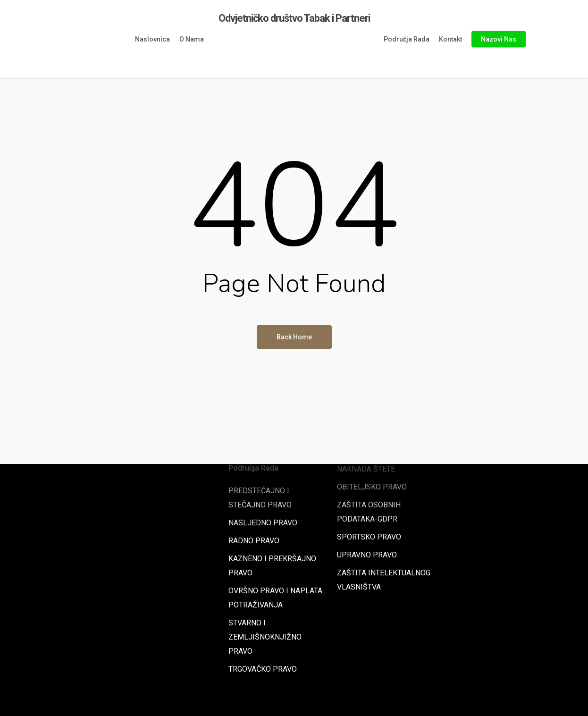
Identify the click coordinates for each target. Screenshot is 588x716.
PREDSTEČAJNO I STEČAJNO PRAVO (260, 498)
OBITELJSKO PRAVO (372, 487)
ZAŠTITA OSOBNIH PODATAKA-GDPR (369, 512)
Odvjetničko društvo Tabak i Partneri (294, 18)
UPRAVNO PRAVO (367, 555)
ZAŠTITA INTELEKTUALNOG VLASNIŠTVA (384, 580)
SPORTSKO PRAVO (369, 537)
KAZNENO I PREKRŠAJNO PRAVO (272, 566)
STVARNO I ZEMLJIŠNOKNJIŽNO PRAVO (265, 637)
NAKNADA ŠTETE (366, 469)
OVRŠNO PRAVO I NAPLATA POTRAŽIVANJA (275, 598)
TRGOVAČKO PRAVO (263, 669)
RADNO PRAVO (254, 541)
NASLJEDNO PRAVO (263, 523)
